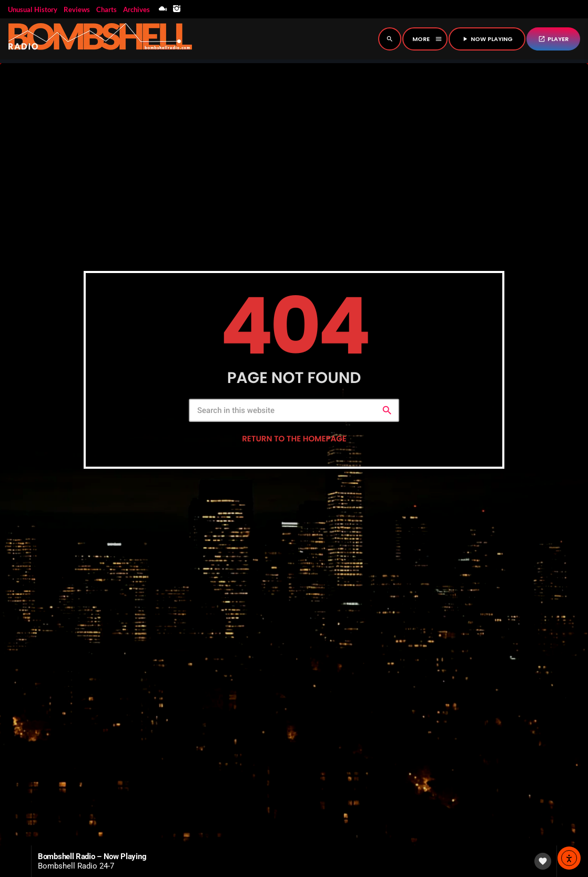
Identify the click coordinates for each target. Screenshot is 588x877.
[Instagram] (177, 9)
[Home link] (100, 39)
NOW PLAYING (487, 39)
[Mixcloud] (163, 9)
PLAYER (553, 39)
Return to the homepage (294, 442)
